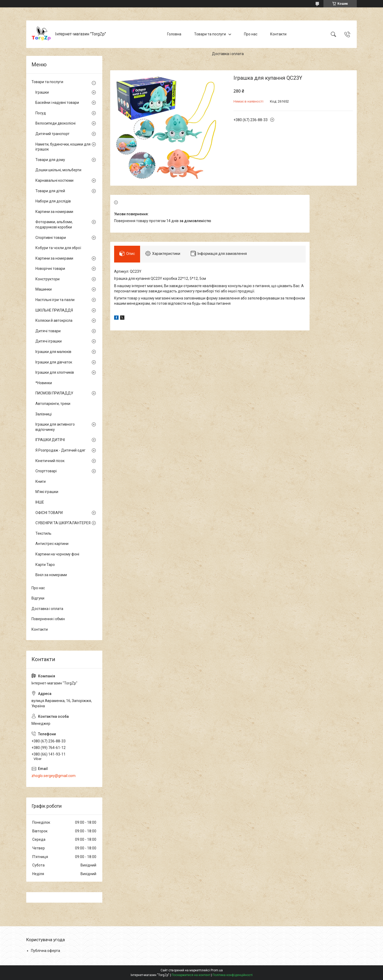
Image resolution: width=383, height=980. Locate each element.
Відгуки (38, 598)
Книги (41, 481)
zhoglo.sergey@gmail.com (54, 776)
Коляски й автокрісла (54, 320)
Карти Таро (45, 565)
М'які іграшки (47, 492)
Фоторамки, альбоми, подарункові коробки (54, 224)
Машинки (44, 289)
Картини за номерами (54, 212)
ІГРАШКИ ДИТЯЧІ (50, 440)
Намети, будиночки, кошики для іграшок (63, 147)
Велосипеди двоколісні (55, 123)
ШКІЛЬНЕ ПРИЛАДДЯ (54, 310)
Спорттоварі (46, 471)
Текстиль (43, 533)
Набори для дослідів (53, 201)
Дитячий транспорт (52, 134)
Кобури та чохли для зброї (58, 248)
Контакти (278, 34)
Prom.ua (217, 970)
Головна (174, 34)
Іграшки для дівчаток (54, 362)
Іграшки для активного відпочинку (55, 427)
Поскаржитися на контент (191, 975)
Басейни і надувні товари (57, 103)
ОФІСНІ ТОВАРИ (49, 513)
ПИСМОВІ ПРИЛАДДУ (54, 393)
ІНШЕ (40, 502)
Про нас (251, 34)
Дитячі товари (48, 331)
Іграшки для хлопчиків (55, 372)
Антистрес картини (52, 544)
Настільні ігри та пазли (55, 300)
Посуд (41, 113)
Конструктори (47, 279)
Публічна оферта (46, 951)
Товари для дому (50, 160)
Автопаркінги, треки (53, 404)
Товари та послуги (210, 34)
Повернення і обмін (48, 619)
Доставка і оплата (228, 54)
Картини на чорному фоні (57, 554)
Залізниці (44, 414)
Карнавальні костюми (54, 180)
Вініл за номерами (51, 575)
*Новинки (44, 383)
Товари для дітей (50, 191)
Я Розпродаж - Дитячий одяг (60, 450)
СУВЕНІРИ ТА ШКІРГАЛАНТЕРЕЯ (63, 523)
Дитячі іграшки (49, 341)
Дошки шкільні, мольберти (58, 170)
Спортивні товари (51, 238)
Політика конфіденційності (233, 975)
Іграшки (42, 92)
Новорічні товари (50, 269)
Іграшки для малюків (53, 352)
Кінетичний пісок (50, 461)
